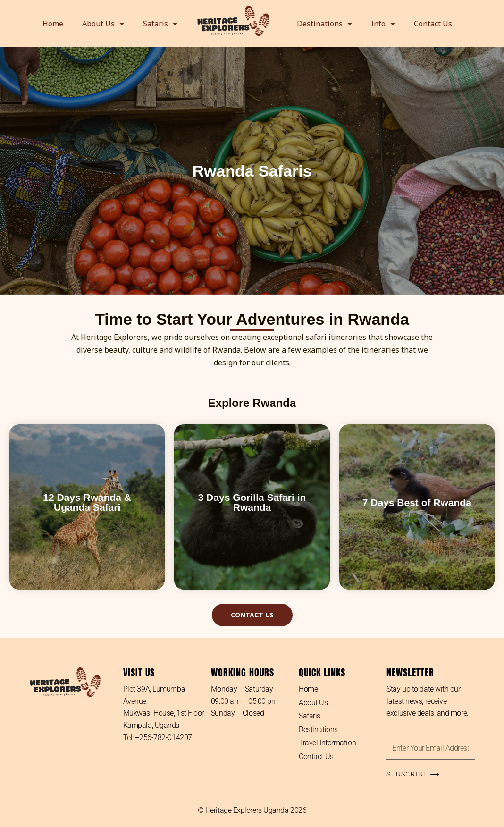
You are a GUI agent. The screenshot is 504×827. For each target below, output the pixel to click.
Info (383, 24)
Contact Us (433, 24)
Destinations (324, 24)
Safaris (160, 24)
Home (53, 24)
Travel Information (327, 743)
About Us (103, 24)
